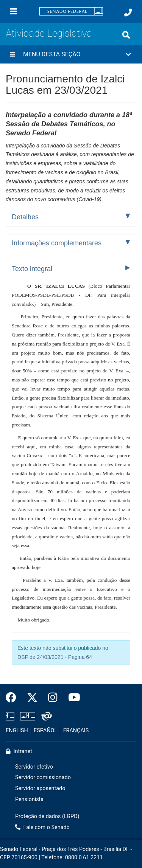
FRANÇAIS (76, 731)
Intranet (19, 751)
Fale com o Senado (42, 827)
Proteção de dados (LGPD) (47, 816)
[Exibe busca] (126, 35)
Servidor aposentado (40, 788)
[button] (71, 54)
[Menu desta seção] (12, 54)
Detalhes (25, 217)
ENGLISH (17, 731)
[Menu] (14, 11)
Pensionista (29, 799)
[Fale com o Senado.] (128, 12)
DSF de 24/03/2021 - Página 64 (55, 657)
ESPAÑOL (45, 731)
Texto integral (32, 269)
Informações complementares (57, 243)
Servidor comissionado (43, 777)
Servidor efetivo (34, 767)
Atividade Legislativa (49, 33)
